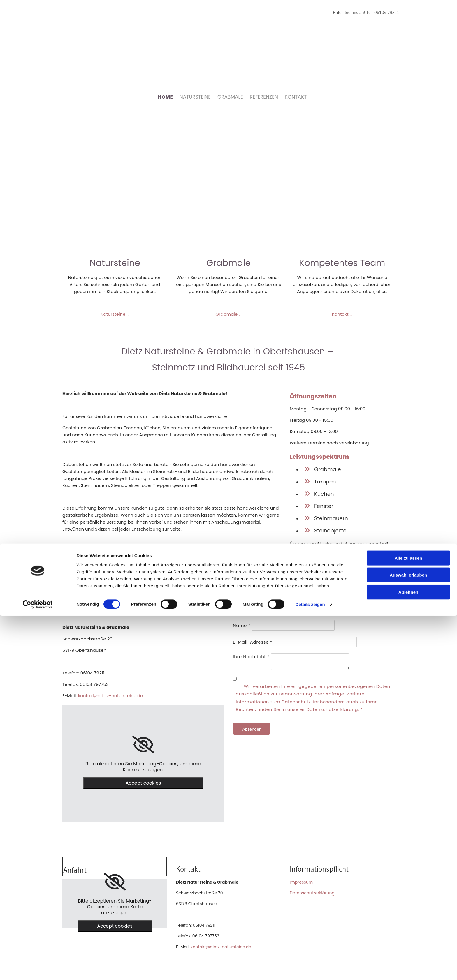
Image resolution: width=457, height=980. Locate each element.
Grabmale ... (228, 314)
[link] (143, 745)
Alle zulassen (408, 922)
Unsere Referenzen (342, 555)
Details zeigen (310, 968)
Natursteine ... (115, 314)
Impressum (301, 882)
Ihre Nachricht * (251, 657)
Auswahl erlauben (408, 939)
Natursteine (195, 97)
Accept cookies (143, 783)
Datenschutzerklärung (312, 893)
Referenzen (264, 97)
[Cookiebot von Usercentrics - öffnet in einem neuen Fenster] (38, 969)
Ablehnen (408, 956)
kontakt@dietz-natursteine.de (111, 696)
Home (165, 97)
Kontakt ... (342, 314)
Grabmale (230, 97)
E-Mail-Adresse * (253, 642)
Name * (242, 625)
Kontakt (296, 97)
